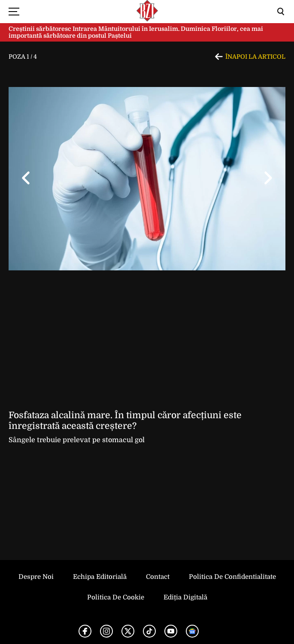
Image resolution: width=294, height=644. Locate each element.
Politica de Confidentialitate (232, 577)
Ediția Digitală (185, 597)
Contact (158, 577)
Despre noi (36, 577)
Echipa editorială (100, 577)
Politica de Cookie (116, 597)
